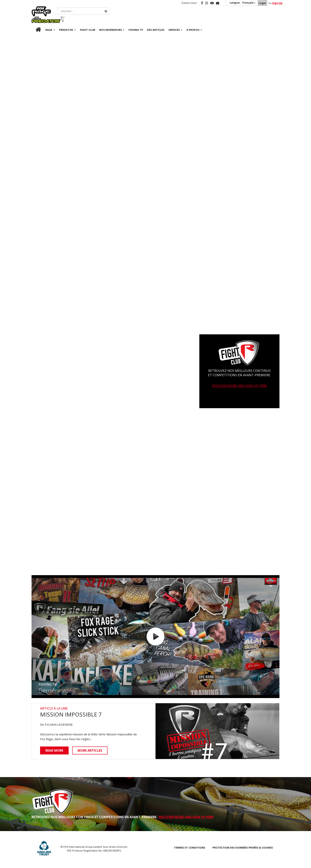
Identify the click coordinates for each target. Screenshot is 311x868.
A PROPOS (193, 20)
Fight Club (88, 20)
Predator (67, 9)
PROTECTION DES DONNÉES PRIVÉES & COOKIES (243, 848)
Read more (54, 751)
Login (262, 3)
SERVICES (174, 20)
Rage (35, 9)
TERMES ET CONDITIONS (190, 848)
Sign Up (277, 3)
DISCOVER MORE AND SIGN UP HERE (239, 386)
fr (35, 20)
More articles (90, 751)
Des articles (156, 20)
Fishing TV (136, 20)
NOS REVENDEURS (111, 20)
